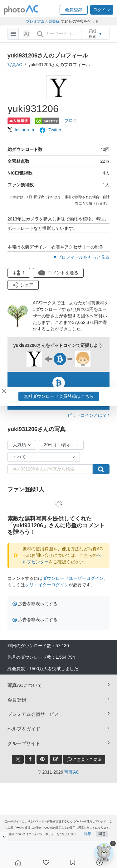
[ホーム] (18, 862)
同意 (102, 834)
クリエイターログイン (47, 585)
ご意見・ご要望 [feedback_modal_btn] (84, 759)
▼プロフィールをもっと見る (81, 257)
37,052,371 (83, 322)
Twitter (50, 130)
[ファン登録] (46, 862)
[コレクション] (73, 862)
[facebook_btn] (30, 759)
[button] (74, 10)
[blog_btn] (56, 759)
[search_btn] (40, 34)
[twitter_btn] (18, 759)
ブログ (71, 120)
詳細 (88, 834)
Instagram (21, 130)
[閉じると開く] (4, 837)
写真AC (15, 65)
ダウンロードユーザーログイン (73, 578)
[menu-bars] (13, 34)
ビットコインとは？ (88, 415)
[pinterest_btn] (42, 759)
